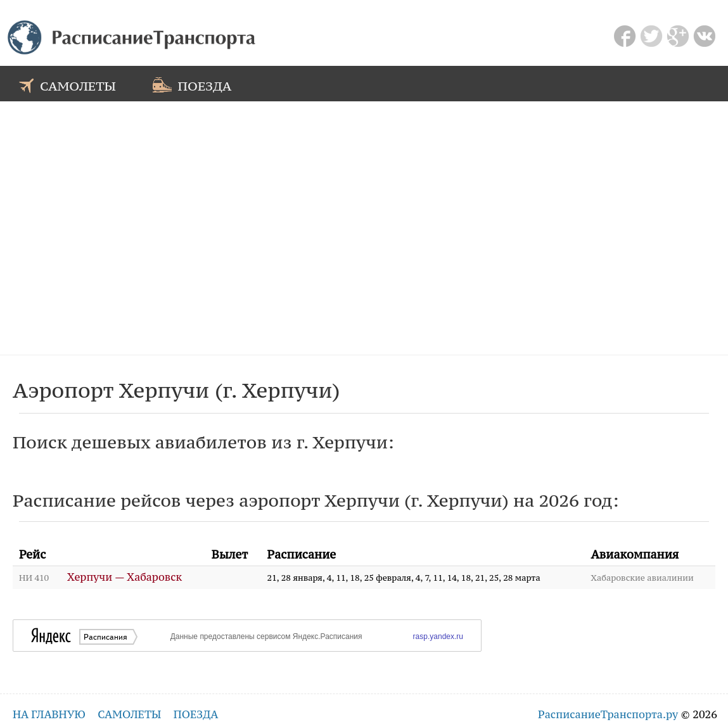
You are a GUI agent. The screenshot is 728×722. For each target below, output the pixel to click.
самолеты (67, 85)
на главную (49, 714)
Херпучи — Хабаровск (125, 577)
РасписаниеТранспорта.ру (608, 714)
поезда (192, 85)
